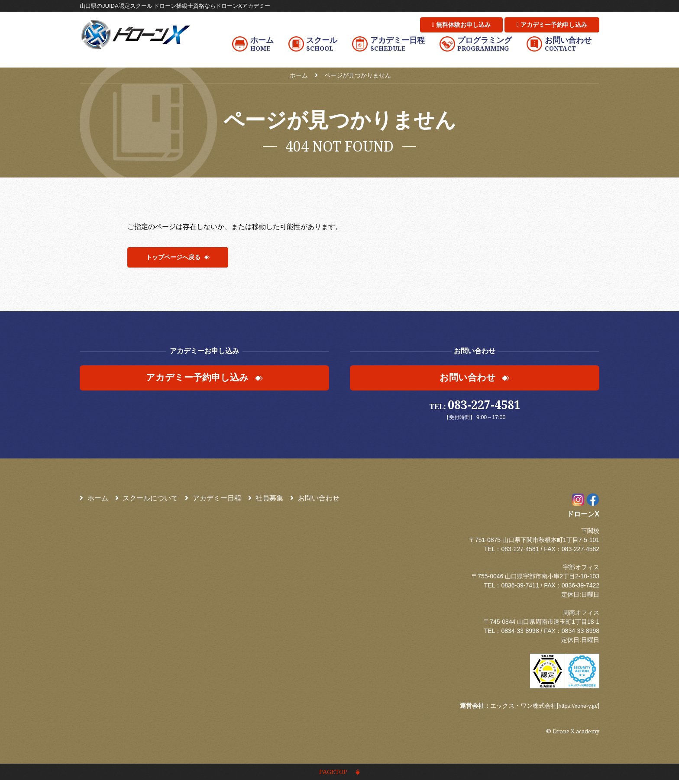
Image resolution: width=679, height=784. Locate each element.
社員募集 (266, 500)
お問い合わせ (315, 500)
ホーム (94, 500)
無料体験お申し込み (461, 25)
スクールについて (147, 500)
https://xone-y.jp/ (576, 708)
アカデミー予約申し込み (552, 25)
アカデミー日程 (213, 500)
